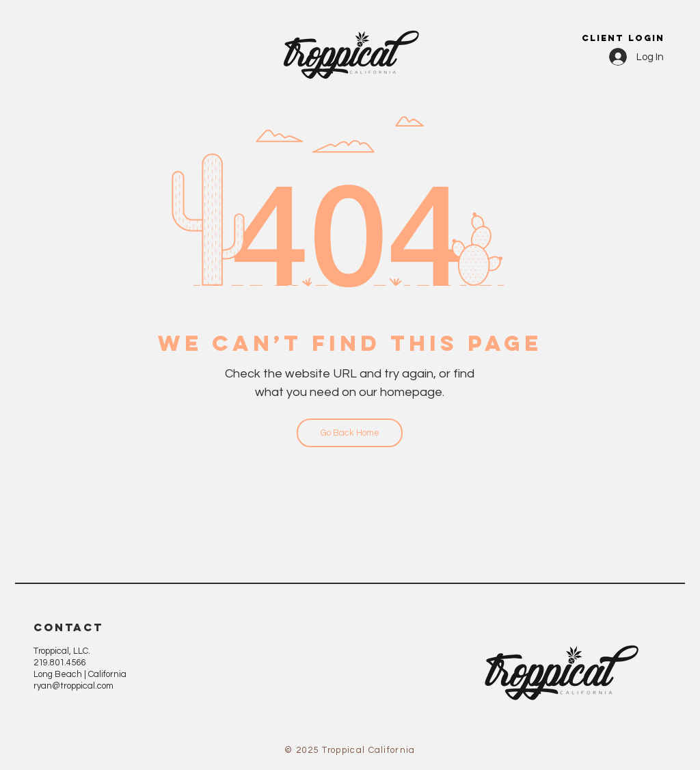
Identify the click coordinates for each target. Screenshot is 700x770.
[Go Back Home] (350, 433)
